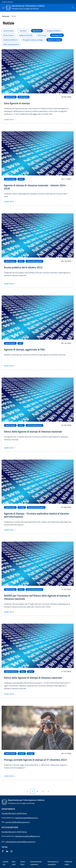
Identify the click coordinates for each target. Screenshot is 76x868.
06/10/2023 (66, 343)
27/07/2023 (66, 671)
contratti (22, 754)
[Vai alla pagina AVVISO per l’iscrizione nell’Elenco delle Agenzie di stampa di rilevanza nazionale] (10, 612)
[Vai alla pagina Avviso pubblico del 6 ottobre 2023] (10, 284)
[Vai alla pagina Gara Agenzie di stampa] (10, 120)
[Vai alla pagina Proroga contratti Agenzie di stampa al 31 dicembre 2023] (10, 776)
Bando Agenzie (23, 97)
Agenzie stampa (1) (11, 672)
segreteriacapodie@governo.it (26, 818)
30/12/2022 (66, 753)
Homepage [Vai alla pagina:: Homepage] (6, 16)
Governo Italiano (7, 2)
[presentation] (73, 8)
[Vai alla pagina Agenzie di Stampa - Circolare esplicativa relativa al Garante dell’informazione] (10, 530)
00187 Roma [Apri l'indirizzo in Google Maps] (22, 832)
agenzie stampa (10, 97)
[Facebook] (3, 851)
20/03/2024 (66, 97)
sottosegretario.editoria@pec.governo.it (20, 842)
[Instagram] (12, 851)
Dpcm (23, 672)
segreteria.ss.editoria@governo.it (28, 836)
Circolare (22, 507)
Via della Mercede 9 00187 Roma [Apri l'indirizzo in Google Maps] (14, 813)
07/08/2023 (66, 507)
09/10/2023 (66, 261)
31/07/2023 (66, 589)
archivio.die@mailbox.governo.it (18, 822)
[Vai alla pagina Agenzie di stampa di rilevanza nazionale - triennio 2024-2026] (10, 202)
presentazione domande (34, 261)
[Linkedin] (8, 851)
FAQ (20, 343)
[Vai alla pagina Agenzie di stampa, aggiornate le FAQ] (10, 366)
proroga (31, 754)
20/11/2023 (66, 179)
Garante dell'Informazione (36, 507)
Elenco (21, 179)
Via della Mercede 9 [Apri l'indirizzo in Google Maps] (9, 832)
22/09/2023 (66, 425)
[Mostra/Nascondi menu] (3, 8)
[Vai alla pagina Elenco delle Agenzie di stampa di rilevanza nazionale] (10, 448)
